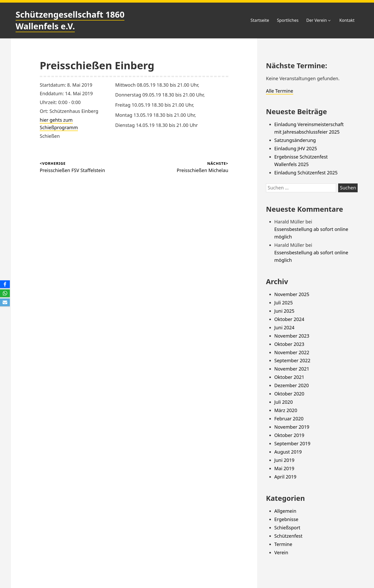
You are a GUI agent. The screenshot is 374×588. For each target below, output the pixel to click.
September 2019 (292, 443)
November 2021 (292, 369)
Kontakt (347, 20)
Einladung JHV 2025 (296, 148)
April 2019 (285, 477)
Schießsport (287, 528)
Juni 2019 (284, 460)
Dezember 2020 (292, 385)
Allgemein (285, 511)
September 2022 (292, 360)
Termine (283, 544)
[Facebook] (5, 284)
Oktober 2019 (289, 435)
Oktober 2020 (289, 394)
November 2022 (292, 352)
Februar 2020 (289, 419)
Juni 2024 (284, 327)
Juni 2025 (284, 311)
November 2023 (292, 336)
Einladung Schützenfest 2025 (306, 173)
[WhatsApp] (5, 293)
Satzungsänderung (295, 140)
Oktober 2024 (289, 319)
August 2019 (288, 452)
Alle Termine (280, 91)
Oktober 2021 (289, 377)
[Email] (5, 303)
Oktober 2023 (289, 344)
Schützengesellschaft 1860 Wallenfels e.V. (70, 20)
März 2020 (286, 410)
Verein (281, 552)
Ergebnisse (286, 519)
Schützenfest (288, 536)
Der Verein (319, 20)
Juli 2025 (283, 303)
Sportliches (288, 20)
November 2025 (292, 294)
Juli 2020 (283, 402)
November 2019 (292, 427)
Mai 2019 (284, 468)
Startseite (260, 20)
